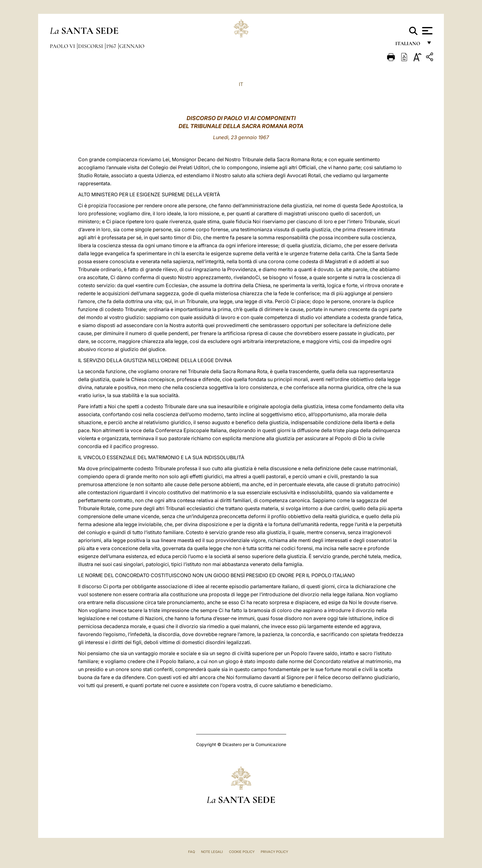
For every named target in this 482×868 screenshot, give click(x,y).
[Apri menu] (427, 31)
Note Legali (212, 852)
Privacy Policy (274, 852)
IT (241, 84)
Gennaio (132, 46)
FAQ (192, 852)
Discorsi (91, 46)
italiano (409, 45)
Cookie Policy (242, 852)
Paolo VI (63, 46)
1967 (112, 46)
